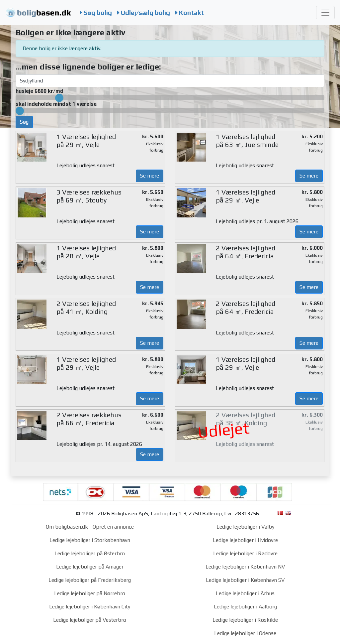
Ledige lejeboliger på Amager (90, 567)
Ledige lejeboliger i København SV (245, 580)
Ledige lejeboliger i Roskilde (245, 620)
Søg (24, 122)
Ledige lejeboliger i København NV (245, 567)
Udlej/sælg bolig (144, 13)
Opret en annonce (113, 527)
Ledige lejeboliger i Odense (245, 633)
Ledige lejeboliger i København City (90, 607)
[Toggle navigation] (325, 13)
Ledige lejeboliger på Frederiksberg (90, 580)
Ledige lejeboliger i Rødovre (245, 553)
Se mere (150, 176)
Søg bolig (96, 13)
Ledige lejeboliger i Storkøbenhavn (90, 540)
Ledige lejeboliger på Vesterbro (90, 620)
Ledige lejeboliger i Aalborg (245, 607)
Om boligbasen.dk (67, 527)
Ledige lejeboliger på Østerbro (90, 553)
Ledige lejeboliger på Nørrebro (90, 593)
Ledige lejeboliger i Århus (245, 593)
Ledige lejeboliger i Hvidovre (245, 540)
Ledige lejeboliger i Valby (245, 527)
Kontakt (190, 13)
